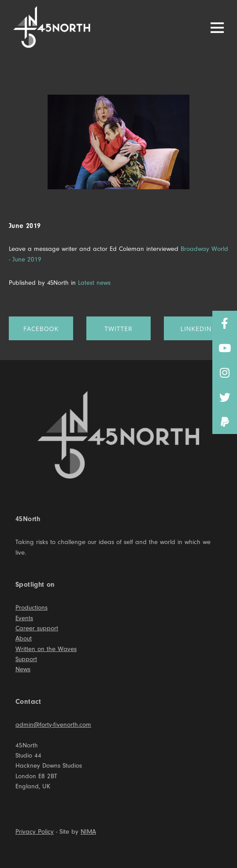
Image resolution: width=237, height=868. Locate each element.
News (23, 669)
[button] (225, 422)
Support (26, 659)
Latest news (94, 283)
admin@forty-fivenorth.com (53, 725)
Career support (37, 628)
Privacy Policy (35, 832)
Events (24, 618)
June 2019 (25, 226)
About (24, 638)
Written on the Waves (46, 649)
